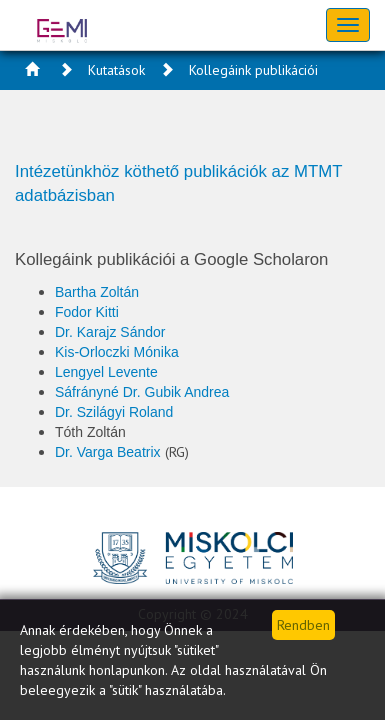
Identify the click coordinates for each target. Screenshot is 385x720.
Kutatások (116, 70)
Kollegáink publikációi (253, 70)
